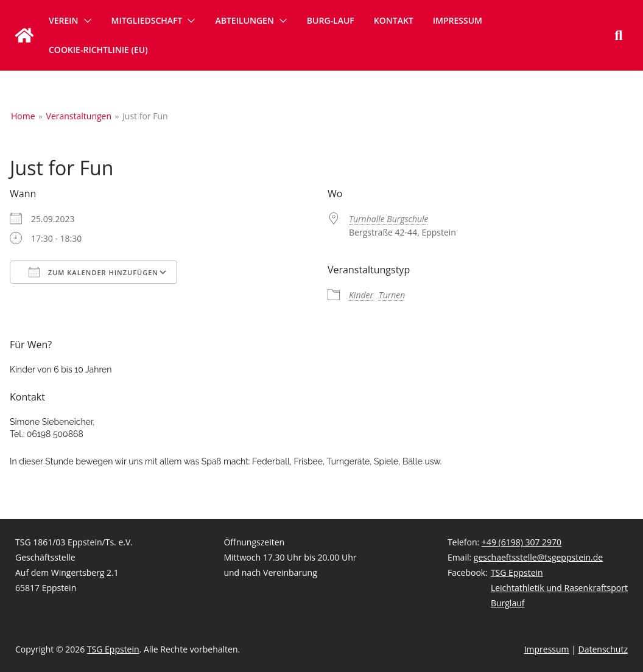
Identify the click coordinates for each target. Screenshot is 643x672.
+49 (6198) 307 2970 (522, 542)
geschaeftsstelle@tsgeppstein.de (538, 557)
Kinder (361, 295)
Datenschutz (603, 649)
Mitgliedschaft (147, 20)
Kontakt (394, 20)
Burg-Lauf (331, 20)
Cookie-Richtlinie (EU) (98, 50)
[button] (85, 21)
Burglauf (508, 603)
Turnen (392, 295)
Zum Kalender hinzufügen (93, 272)
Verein (64, 20)
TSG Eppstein (517, 572)
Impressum (458, 20)
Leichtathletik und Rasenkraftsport (559, 588)
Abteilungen (244, 20)
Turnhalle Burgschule (389, 219)
